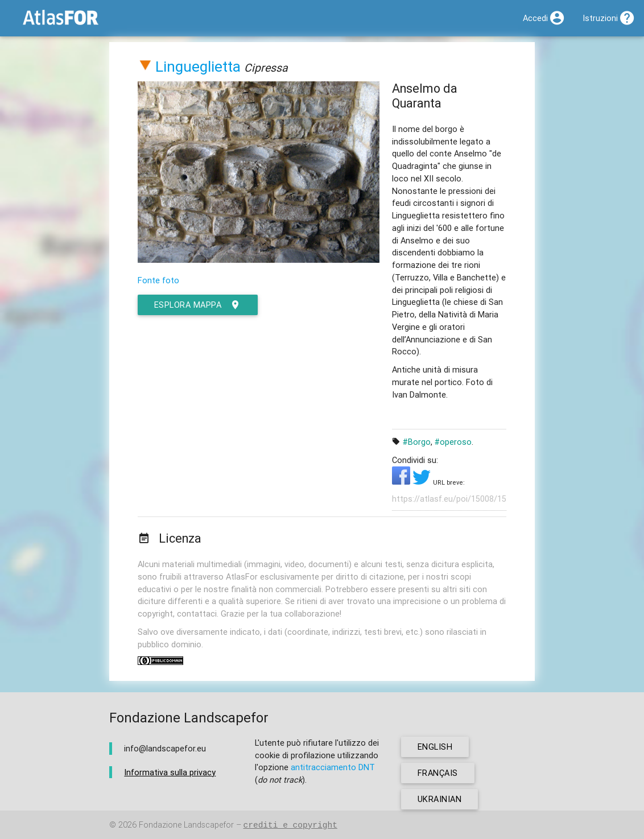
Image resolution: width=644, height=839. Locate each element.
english (435, 747)
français (438, 773)
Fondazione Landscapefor (186, 825)
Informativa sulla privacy (170, 772)
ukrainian (440, 799)
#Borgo (417, 442)
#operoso (453, 442)
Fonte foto (158, 280)
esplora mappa (198, 305)
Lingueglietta (198, 67)
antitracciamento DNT (333, 767)
